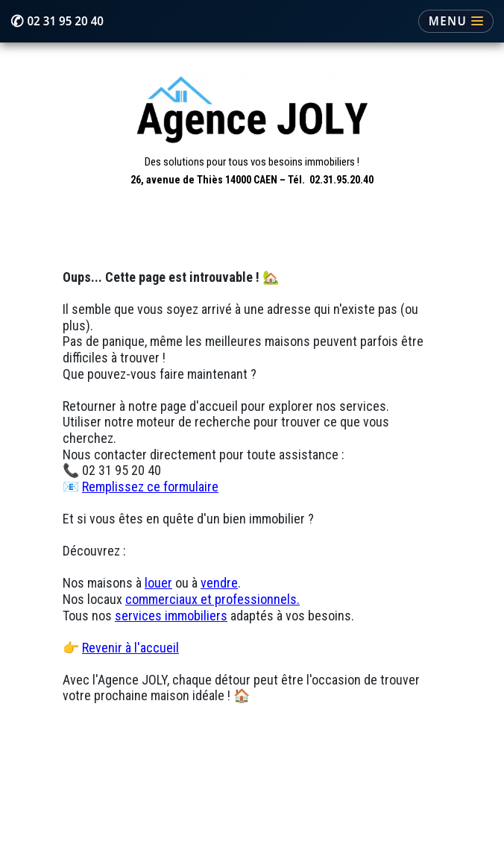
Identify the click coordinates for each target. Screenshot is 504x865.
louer (158, 583)
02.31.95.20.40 (341, 180)
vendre (219, 583)
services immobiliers (171, 616)
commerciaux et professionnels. (212, 599)
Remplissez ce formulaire (150, 487)
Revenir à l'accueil (130, 648)
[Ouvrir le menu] (456, 21)
